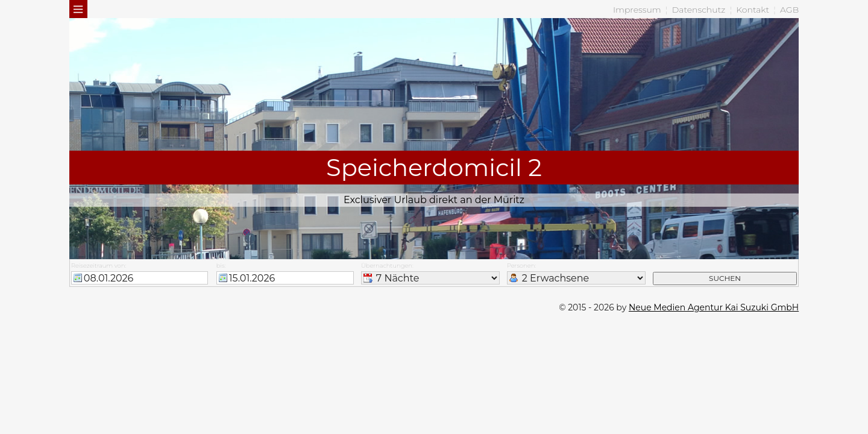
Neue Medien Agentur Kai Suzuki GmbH (714, 307)
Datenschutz (699, 10)
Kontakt (753, 10)
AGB (789, 10)
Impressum (637, 10)
